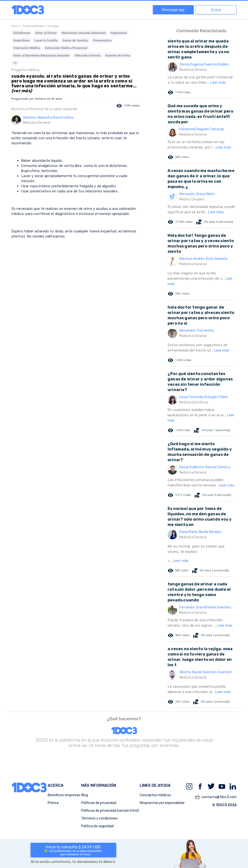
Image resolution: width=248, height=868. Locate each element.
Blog (85, 795)
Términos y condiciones (99, 818)
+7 (15, 63)
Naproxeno (119, 33)
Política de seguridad (97, 826)
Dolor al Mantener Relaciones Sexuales (41, 55)
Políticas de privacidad (99, 803)
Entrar (216, 10)
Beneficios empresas (64, 795)
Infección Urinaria (87, 55)
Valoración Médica (27, 48)
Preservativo (102, 40)
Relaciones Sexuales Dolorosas (84, 33)
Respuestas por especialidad (162, 803)
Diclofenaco (22, 33)
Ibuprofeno (21, 40)
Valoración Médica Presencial (66, 48)
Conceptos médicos (155, 795)
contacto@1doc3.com (216, 797)
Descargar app (173, 10)
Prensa (53, 803)
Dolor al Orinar (46, 33)
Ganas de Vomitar (75, 40)
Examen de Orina (118, 55)
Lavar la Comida (46, 40)
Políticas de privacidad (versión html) (110, 811)
